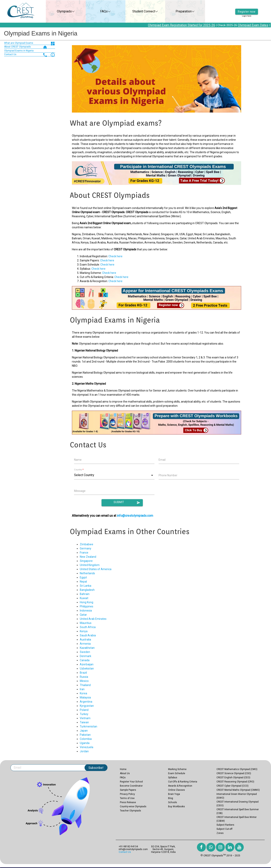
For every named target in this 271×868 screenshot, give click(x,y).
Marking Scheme (177, 769)
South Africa (88, 627)
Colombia (86, 739)
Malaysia (85, 697)
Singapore (86, 561)
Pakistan (85, 735)
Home (123, 769)
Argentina (86, 702)
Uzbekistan (87, 668)
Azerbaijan (87, 664)
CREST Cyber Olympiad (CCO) (232, 786)
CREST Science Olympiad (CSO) (234, 773)
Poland (84, 710)
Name (78, 460)
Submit (127, 503)
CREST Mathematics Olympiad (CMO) (237, 769)
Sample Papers (128, 790)
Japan (84, 731)
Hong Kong (87, 602)
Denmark (86, 656)
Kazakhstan (87, 648)
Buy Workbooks (176, 806)
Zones (220, 833)
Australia (85, 640)
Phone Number (168, 475)
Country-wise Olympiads (133, 806)
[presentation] (189, 491)
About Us (125, 773)
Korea (83, 693)
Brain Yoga (174, 794)
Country (79, 470)
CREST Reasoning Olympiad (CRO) (235, 782)
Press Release (128, 802)
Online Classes (176, 790)
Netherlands (87, 573)
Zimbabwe (87, 544)
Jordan (84, 751)
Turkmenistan (88, 726)
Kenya (84, 631)
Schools (173, 802)
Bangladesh (87, 590)
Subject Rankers (225, 825)
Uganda (85, 743)
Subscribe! (96, 768)
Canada (85, 660)
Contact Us (125, 852)
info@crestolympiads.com (135, 516)
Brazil (83, 673)
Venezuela (87, 747)
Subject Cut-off (224, 829)
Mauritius (86, 623)
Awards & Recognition (180, 786)
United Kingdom (90, 565)
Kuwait (84, 598)
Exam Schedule (177, 773)
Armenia (85, 644)
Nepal (83, 582)
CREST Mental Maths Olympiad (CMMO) (238, 790)
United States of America (96, 569)
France (84, 553)
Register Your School (131, 782)
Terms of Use (127, 798)
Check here (115, 256)
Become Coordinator (131, 786)
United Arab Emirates (93, 619)
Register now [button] (247, 9)
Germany (86, 548)
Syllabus (173, 778)
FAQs (100, 11)
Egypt (83, 577)
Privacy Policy (127, 794)
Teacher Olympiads (130, 811)
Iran (82, 689)
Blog (171, 798)
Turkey (84, 714)
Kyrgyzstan (87, 706)
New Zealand (88, 557)
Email (162, 460)
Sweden (85, 652)
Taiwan (84, 722)
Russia (84, 677)
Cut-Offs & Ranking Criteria (183, 782)
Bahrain (85, 594)
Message (80, 491)
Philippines (87, 606)
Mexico (84, 681)
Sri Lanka (86, 586)
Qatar (83, 615)
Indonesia (86, 611)
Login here (247, 14)
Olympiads (60, 11)
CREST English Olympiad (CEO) (233, 778)
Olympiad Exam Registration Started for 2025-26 (186, 25)
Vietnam (85, 718)
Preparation (179, 11)
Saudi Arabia (88, 635)
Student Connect (140, 11)
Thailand (85, 685)
